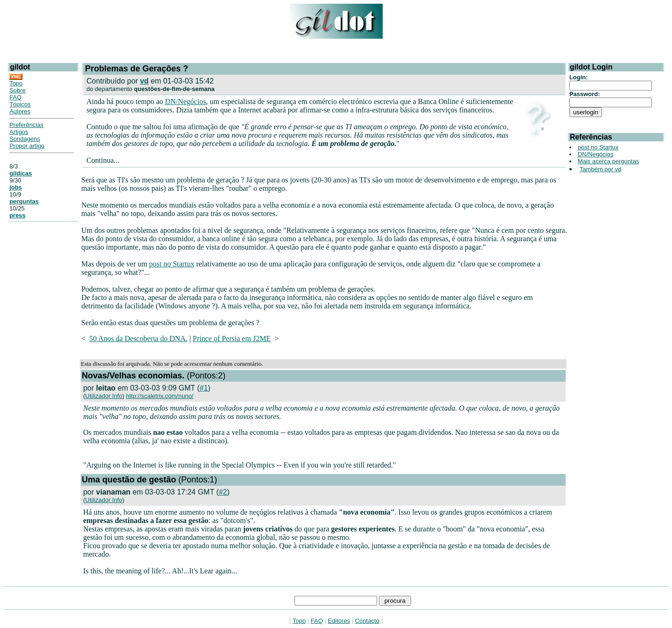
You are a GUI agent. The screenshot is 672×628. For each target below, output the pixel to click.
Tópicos (20, 104)
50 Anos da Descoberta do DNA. (138, 338)
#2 (223, 492)
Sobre (17, 90)
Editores (339, 621)
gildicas (21, 173)
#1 (204, 388)
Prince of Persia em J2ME (232, 338)
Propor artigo (27, 146)
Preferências (26, 125)
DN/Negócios (186, 101)
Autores (20, 111)
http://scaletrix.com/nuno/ (160, 396)
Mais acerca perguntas (609, 161)
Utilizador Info (104, 396)
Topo (16, 83)
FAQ (15, 97)
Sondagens (25, 139)
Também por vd (601, 169)
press (17, 215)
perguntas (24, 201)
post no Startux (172, 264)
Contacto (367, 621)
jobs (16, 187)
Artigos (19, 132)
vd (144, 81)
